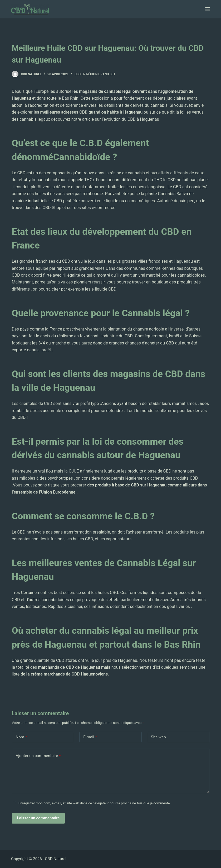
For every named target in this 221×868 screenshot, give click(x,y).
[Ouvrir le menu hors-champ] (208, 9)
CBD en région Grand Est (95, 74)
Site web (158, 737)
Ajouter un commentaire (38, 756)
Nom (21, 737)
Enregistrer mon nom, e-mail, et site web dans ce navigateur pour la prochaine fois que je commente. (95, 803)
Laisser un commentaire (38, 818)
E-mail (90, 737)
